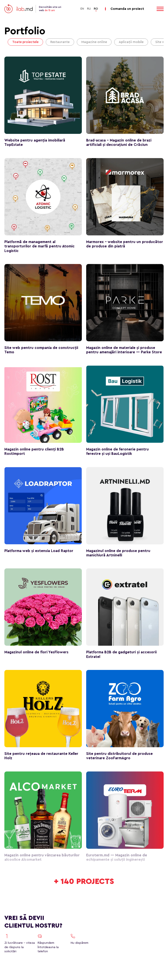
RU (89, 9)
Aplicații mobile (131, 42)
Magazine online (94, 42)
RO (96, 9)
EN (82, 9)
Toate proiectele (25, 42)
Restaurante (60, 42)
